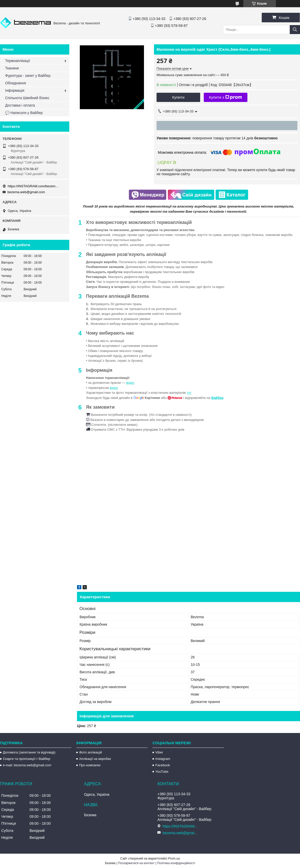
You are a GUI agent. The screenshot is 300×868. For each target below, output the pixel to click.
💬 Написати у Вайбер (24, 113)
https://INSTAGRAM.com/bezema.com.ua (33, 186)
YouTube (162, 772)
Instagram (163, 759)
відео (130, 383)
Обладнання (16, 83)
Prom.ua (174, 859)
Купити (178, 97)
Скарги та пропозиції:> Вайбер (27, 759)
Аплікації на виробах (95, 759)
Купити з (225, 97)
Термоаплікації (18, 61)
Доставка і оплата (20, 105)
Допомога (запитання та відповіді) (29, 752)
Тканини (12, 68)
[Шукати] (295, 30)
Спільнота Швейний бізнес (27, 98)
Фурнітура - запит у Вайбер (28, 76)
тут (189, 393)
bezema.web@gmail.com (26, 192)
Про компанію (90, 765)
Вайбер (217, 398)
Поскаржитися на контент (136, 863)
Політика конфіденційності (176, 863)
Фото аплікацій (90, 752)
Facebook (163, 765)
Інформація (15, 90)
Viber (159, 752)
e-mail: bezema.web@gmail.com (27, 765)
